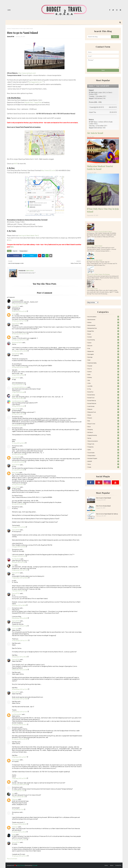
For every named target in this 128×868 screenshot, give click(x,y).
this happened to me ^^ (36, 82)
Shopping (103, 429)
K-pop (103, 389)
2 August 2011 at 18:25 (19, 547)
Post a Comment (12, 859)
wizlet (14, 835)
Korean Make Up (103, 400)
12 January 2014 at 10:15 (19, 840)
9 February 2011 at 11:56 (19, 304)
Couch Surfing (103, 340)
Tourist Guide (103, 453)
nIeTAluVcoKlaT (17, 714)
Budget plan (103, 331)
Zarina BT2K (11, 37)
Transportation (15, 28)
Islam (103, 374)
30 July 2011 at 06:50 (18, 504)
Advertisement (103, 319)
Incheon (103, 372)
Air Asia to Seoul (95, 133)
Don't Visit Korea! (92, 289)
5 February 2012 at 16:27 (19, 757)
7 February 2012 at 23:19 (19, 778)
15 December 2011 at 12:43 (20, 689)
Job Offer (103, 386)
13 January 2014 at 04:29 (20, 856)
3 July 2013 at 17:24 (18, 809)
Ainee (14, 314)
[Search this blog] (99, 37)
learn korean (103, 406)
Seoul (103, 427)
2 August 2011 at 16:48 (19, 527)
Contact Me (118, 865)
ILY (13, 781)
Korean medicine (103, 403)
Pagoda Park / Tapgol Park (33, 102)
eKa (13, 565)
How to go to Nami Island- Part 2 (29, 235)
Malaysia (103, 409)
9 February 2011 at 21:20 (19, 311)
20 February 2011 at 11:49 (20, 340)
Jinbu (103, 383)
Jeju (103, 380)
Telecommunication (103, 441)
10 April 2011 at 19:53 (18, 375)
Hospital (103, 366)
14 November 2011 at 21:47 (20, 640)
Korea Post (103, 392)
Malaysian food (103, 412)
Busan (103, 334)
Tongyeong (103, 447)
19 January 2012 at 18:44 (19, 724)
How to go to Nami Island (95, 246)
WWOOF (103, 461)
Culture (103, 343)
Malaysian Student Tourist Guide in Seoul (100, 168)
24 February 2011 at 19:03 (20, 351)
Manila (103, 415)
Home (9, 10)
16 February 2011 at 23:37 (20, 334)
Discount (103, 346)
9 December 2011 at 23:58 (20, 670)
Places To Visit (103, 424)
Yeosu (103, 464)
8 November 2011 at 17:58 (20, 626)
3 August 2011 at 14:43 (19, 556)
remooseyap (16, 760)
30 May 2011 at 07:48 (18, 414)
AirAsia (103, 322)
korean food (103, 398)
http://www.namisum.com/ (27, 73)
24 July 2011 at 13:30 (18, 470)
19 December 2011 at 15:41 (20, 712)
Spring (103, 438)
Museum (103, 418)
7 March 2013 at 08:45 (19, 797)
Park (103, 421)
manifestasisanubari (18, 401)
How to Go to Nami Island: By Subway (98, 274)
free (103, 348)
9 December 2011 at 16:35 (20, 657)
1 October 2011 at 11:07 (19, 591)
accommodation (103, 317)
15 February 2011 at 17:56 (19, 321)
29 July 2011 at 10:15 (18, 484)
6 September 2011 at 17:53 (20, 570)
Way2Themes (21, 865)
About (112, 865)
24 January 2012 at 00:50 (20, 739)
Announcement (103, 325)
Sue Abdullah (16, 457)
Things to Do (103, 444)
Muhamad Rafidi (17, 342)
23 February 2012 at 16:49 (20, 784)
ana (13, 793)
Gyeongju (103, 357)
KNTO (16, 164)
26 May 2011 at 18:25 (18, 398)
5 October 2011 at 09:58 (19, 605)
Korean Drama (103, 395)
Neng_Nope (15, 472)
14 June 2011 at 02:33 (19, 443)
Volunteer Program (103, 458)
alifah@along (16, 300)
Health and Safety (103, 363)
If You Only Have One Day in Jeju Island (103, 210)
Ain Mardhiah (16, 559)
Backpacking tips (103, 328)
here (10, 240)
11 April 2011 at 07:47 (18, 384)
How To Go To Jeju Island (95, 260)
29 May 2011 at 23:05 (18, 406)
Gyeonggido (103, 354)
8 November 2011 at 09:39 (20, 618)
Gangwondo (103, 351)
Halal (103, 360)
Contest (103, 337)
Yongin (103, 467)
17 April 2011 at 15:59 (18, 392)
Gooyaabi (35, 865)
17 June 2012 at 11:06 (18, 791)
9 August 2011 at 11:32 (19, 562)
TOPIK (103, 450)
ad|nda (14, 395)
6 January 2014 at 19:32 (19, 832)
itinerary (103, 377)
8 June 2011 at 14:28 (18, 425)
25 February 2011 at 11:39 (19, 367)
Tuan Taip (15, 629)
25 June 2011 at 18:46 (19, 454)
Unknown (15, 799)
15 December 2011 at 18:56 (20, 699)
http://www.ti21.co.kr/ (48, 170)
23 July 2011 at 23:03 (18, 462)
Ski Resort (103, 432)
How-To (15, 251)
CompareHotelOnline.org (20, 387)
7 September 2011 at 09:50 (20, 578)
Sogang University (103, 435)
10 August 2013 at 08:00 (19, 824)
